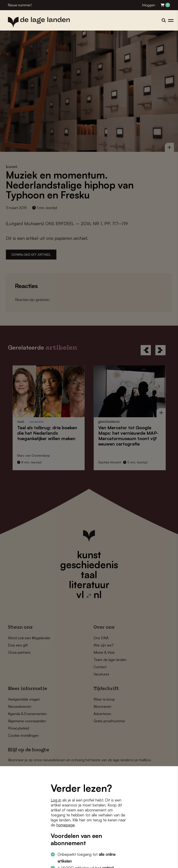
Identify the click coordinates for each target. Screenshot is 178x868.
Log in (56, 800)
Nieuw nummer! (20, 5)
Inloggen (149, 5)
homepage (65, 825)
